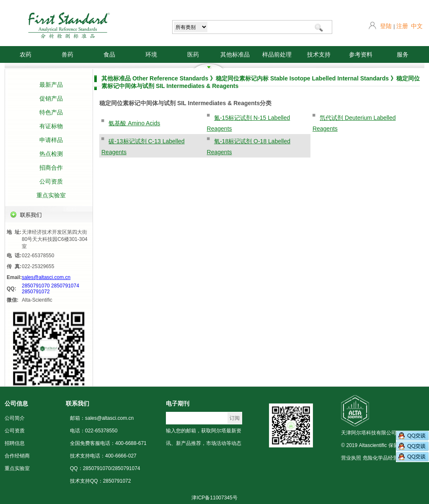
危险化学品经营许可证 (388, 458)
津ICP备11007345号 (214, 498)
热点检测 (51, 154)
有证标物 (51, 126)
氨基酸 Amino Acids (134, 123)
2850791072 (36, 292)
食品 (109, 54)
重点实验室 (51, 195)
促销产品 (51, 98)
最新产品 (51, 85)
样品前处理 (277, 54)
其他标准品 (235, 54)
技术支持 (319, 54)
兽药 (67, 54)
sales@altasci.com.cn (46, 277)
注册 (402, 26)
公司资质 (51, 181)
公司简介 (15, 418)
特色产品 (51, 112)
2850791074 (65, 286)
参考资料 (361, 54)
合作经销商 (17, 456)
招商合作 (51, 168)
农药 (26, 54)
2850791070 (36, 286)
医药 (193, 54)
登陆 (386, 26)
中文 (417, 26)
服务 (403, 54)
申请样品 (51, 140)
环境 (151, 54)
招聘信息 (15, 443)
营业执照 (351, 458)
